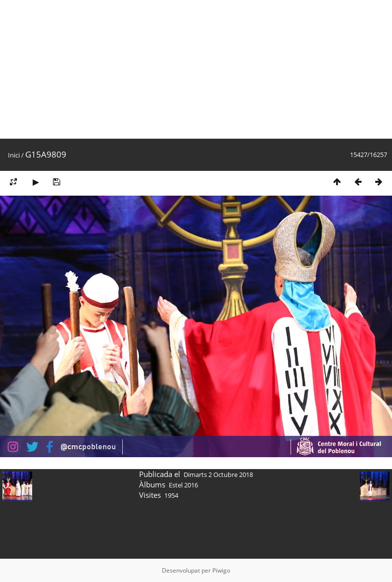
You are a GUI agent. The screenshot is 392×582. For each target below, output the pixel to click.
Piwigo (221, 570)
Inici (14, 155)
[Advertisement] (190, 69)
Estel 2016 (183, 485)
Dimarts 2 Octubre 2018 (218, 475)
